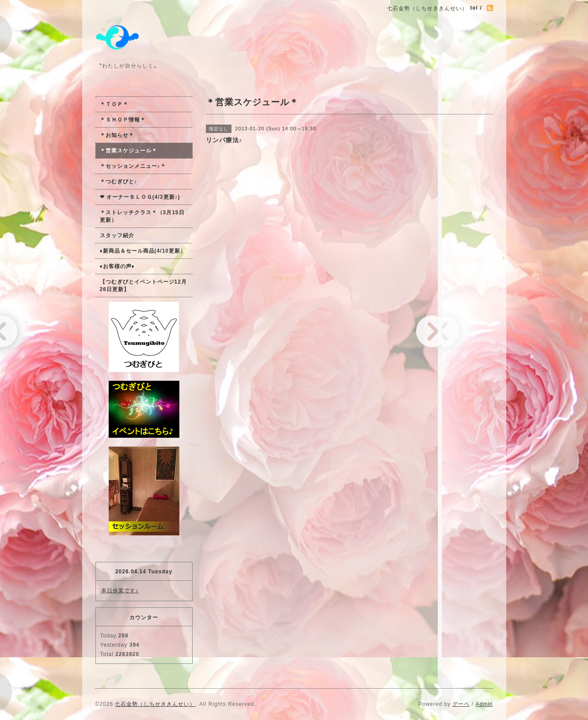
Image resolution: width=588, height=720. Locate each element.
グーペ (461, 704)
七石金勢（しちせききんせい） (155, 704)
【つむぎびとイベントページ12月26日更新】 (143, 286)
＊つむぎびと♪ (119, 182)
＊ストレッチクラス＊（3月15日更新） (142, 216)
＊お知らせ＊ (117, 135)
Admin (484, 704)
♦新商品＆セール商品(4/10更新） (143, 251)
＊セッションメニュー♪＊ (133, 166)
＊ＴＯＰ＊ (114, 104)
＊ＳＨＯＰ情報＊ (123, 120)
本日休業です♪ (120, 591)
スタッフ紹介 (117, 235)
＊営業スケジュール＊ (129, 151)
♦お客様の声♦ (117, 266)
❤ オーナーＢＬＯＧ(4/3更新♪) (140, 197)
